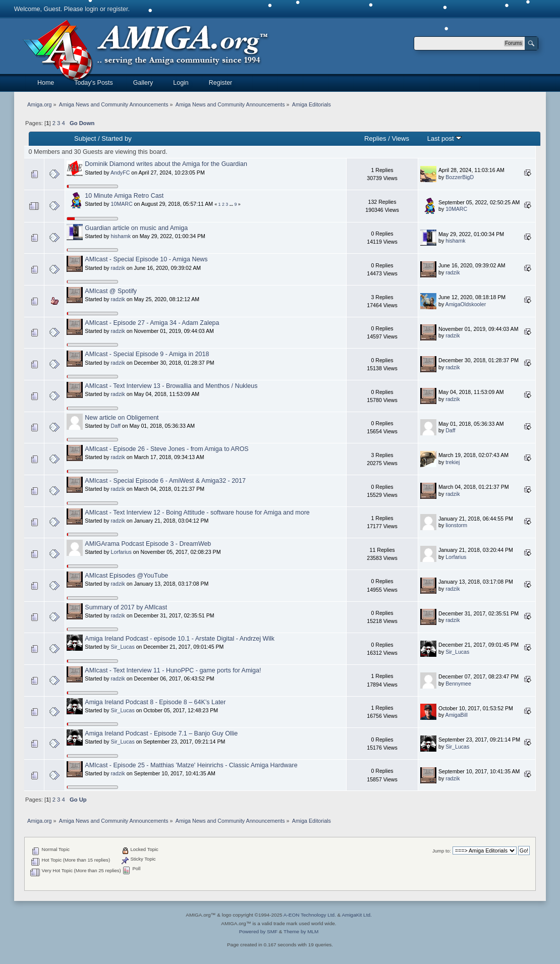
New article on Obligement (122, 418)
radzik (118, 268)
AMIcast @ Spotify (111, 291)
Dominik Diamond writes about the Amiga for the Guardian (166, 164)
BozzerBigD (460, 177)
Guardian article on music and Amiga (136, 228)
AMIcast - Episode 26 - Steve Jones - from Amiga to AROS (166, 449)
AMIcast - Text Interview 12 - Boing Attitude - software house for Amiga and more (197, 513)
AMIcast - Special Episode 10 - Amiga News (146, 259)
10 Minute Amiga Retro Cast (124, 196)
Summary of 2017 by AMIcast (126, 607)
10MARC (122, 204)
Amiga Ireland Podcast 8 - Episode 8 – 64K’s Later (155, 702)
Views (400, 138)
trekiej (453, 462)
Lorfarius (121, 552)
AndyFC (120, 173)
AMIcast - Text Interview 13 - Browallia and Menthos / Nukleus (171, 386)
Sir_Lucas (123, 647)
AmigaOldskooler (466, 304)
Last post (445, 138)
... (232, 204)
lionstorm (456, 525)
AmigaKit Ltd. (356, 915)
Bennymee (458, 684)
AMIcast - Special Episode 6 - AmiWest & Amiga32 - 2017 (165, 481)
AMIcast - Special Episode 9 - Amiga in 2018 (147, 354)
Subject (85, 138)
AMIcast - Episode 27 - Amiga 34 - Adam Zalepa (152, 323)
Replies (375, 138)
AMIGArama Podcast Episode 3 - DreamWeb (148, 544)
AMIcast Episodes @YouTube (126, 576)
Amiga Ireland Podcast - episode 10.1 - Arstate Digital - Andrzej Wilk (180, 639)
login (91, 9)
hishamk (121, 236)
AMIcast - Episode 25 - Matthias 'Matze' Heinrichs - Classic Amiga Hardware (191, 765)
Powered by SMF (258, 931)
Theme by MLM (301, 931)
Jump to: (442, 851)
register (118, 9)
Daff (116, 426)
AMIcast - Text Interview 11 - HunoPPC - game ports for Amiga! (173, 670)
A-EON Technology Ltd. (310, 915)
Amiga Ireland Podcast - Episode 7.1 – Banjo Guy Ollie (161, 733)
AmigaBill (457, 715)
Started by (116, 138)
